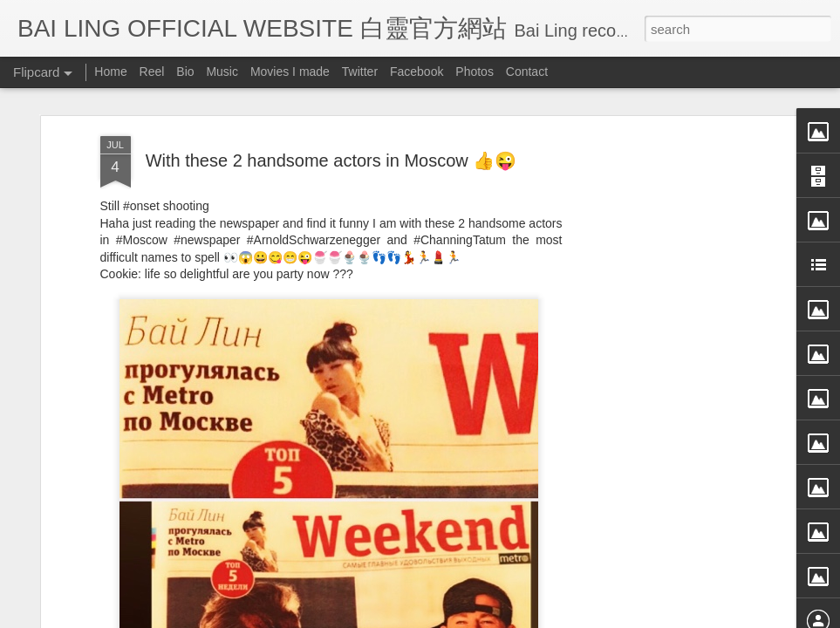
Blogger (528, 617)
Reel (152, 72)
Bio (185, 72)
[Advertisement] (659, 303)
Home (110, 72)
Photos (475, 72)
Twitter (360, 72)
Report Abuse (579, 617)
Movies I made (290, 72)
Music (222, 72)
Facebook (417, 72)
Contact (527, 72)
